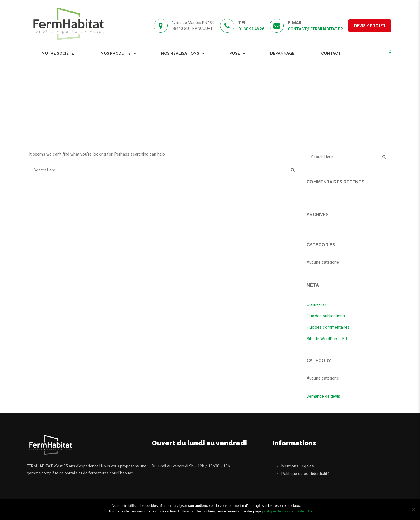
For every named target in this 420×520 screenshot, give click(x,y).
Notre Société (58, 53)
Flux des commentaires (328, 327)
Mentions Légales (298, 466)
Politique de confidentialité (305, 474)
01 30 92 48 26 (251, 29)
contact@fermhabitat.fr (315, 29)
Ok (310, 511)
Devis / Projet (370, 26)
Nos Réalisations (180, 53)
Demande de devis (323, 396)
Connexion (316, 304)
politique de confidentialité (283, 511)
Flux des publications (326, 316)
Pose (235, 53)
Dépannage (282, 53)
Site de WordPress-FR (327, 339)
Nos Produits (116, 53)
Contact (331, 53)
